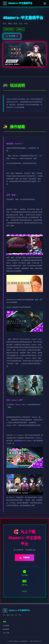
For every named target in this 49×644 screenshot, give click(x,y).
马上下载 (6, 633)
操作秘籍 (6, 629)
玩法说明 (6, 626)
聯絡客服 (18, 443)
